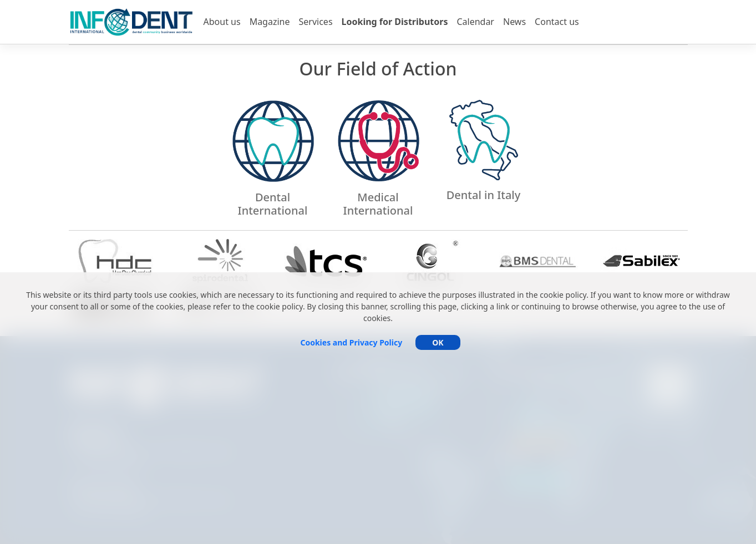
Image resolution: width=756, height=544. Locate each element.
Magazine (270, 22)
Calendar (475, 22)
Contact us (557, 22)
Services (316, 22)
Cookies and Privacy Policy (351, 342)
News (514, 22)
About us (222, 22)
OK (438, 342)
